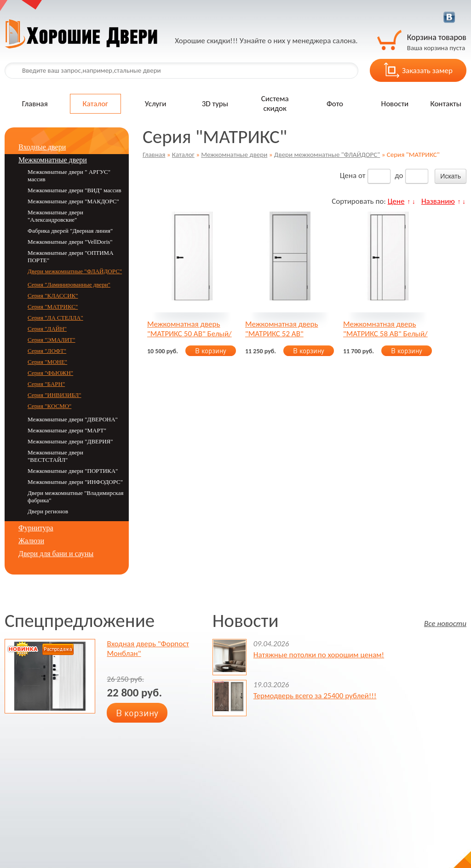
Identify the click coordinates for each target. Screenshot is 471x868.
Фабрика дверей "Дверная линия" (70, 231)
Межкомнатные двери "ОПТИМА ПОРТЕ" (71, 256)
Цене (396, 201)
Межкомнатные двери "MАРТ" (67, 430)
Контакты (446, 104)
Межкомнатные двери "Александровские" (55, 216)
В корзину (211, 351)
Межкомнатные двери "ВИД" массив (75, 190)
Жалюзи (31, 541)
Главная (35, 104)
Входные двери (42, 147)
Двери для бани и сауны (56, 554)
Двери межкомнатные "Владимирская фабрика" (75, 497)
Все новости (445, 623)
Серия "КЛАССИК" (53, 296)
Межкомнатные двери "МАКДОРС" (73, 201)
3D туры (215, 104)
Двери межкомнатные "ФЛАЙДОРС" (327, 155)
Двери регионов (48, 511)
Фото (335, 104)
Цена (348, 175)
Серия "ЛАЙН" (47, 329)
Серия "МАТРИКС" (53, 307)
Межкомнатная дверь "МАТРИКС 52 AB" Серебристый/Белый (281, 329)
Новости (395, 104)
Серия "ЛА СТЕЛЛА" (55, 318)
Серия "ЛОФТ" (47, 351)
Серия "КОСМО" (49, 406)
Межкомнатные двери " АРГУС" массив (69, 175)
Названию (438, 201)
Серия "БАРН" (46, 384)
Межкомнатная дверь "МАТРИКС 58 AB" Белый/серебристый (385, 329)
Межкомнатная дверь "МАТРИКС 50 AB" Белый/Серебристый (190, 329)
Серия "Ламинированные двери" (69, 285)
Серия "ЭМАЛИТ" (52, 340)
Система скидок (275, 103)
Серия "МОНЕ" (47, 362)
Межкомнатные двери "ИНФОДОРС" (75, 482)
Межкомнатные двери (234, 155)
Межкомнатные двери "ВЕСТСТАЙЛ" (55, 456)
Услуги (156, 104)
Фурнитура (36, 528)
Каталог (95, 104)
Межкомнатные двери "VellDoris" (70, 242)
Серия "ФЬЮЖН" (50, 373)
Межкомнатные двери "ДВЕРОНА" (73, 419)
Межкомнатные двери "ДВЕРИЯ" (70, 441)
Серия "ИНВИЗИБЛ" (55, 395)
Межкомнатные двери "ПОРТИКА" (73, 471)
